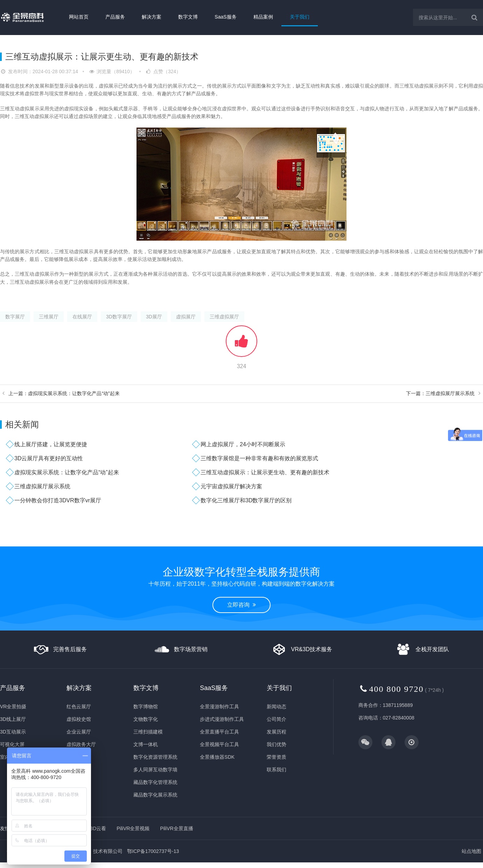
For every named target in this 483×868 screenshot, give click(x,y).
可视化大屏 (12, 744)
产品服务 (115, 17)
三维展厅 (49, 317)
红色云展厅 (79, 707)
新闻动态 (276, 707)
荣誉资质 (276, 757)
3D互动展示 (13, 732)
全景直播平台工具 (219, 732)
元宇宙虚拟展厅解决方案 (231, 486)
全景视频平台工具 (219, 744)
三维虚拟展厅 (224, 317)
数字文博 (188, 17)
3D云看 (98, 828)
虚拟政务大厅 (81, 744)
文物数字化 (146, 719)
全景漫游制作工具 (219, 707)
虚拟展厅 (186, 317)
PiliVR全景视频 (133, 828)
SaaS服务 (225, 17)
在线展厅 (82, 317)
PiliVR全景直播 (176, 828)
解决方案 (152, 17)
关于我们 (300, 17)
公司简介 (276, 719)
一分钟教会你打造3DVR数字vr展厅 (58, 500)
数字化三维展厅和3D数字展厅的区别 (246, 500)
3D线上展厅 (13, 719)
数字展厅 (15, 317)
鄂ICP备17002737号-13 (153, 851)
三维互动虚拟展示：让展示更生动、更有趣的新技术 (265, 472)
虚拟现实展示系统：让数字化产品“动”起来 (67, 472)
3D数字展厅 (119, 317)
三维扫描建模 (148, 732)
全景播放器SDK (217, 757)
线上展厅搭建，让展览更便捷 (51, 444)
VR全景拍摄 (13, 707)
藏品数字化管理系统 (155, 782)
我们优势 (276, 744)
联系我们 (276, 770)
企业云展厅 (79, 732)
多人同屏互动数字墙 (155, 770)
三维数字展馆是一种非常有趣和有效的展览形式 (259, 458)
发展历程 (276, 732)
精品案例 (263, 17)
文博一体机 (146, 744)
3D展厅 (154, 317)
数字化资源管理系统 (155, 757)
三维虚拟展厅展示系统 (42, 486)
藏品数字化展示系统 (155, 795)
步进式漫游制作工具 (222, 719)
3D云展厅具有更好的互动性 (49, 458)
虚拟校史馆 (79, 719)
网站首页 (79, 17)
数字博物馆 (146, 707)
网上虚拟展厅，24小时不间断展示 (243, 444)
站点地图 (471, 851)
